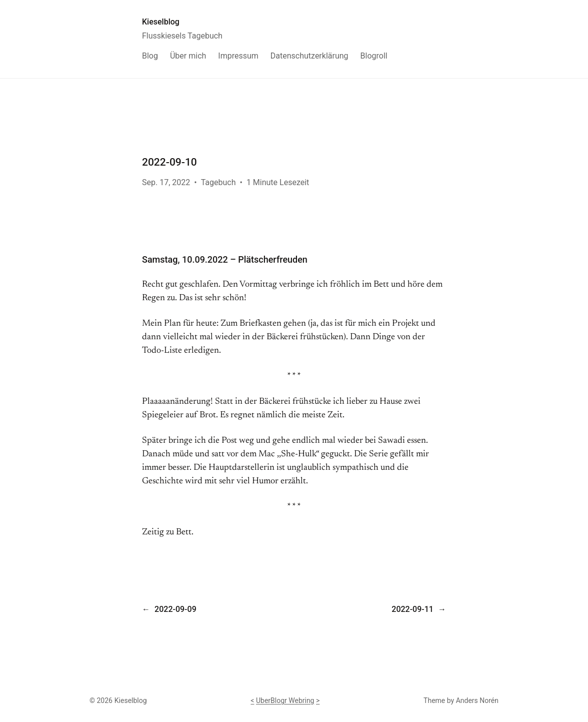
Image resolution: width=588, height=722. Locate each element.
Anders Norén (477, 700)
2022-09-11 (412, 609)
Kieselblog (161, 22)
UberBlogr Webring (285, 700)
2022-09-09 (175, 609)
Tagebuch (218, 182)
